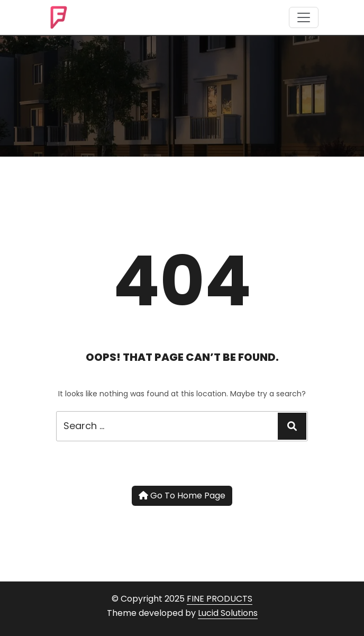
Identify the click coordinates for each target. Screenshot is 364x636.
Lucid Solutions (228, 613)
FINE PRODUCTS (220, 599)
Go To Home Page (182, 496)
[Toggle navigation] (304, 17)
